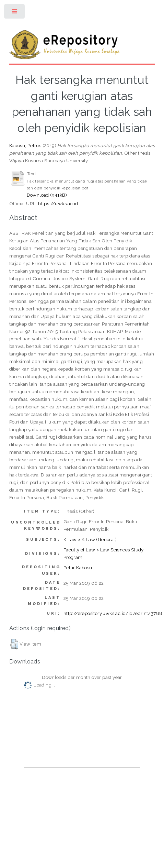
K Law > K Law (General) (90, 539)
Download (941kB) (47, 195)
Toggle (15, 13)
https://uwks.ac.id (58, 204)
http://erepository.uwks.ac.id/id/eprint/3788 (113, 613)
